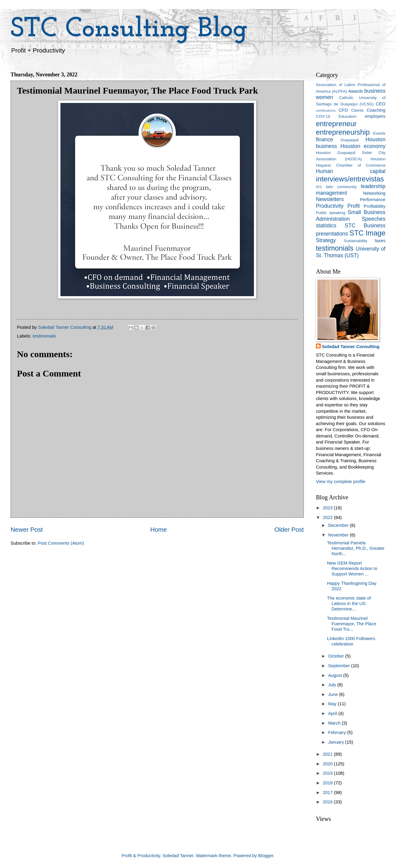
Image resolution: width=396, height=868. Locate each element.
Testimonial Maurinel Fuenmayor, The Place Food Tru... (352, 624)
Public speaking (331, 213)
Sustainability (355, 241)
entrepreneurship (343, 132)
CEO (381, 104)
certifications (326, 110)
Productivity (330, 206)
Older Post (289, 529)
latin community (341, 187)
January (336, 742)
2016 (328, 802)
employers (375, 116)
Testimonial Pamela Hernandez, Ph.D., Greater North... (356, 548)
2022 (328, 517)
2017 (328, 793)
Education (347, 116)
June (333, 694)
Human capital (351, 171)
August (336, 675)
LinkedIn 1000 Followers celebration (351, 641)
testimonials (44, 336)
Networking (374, 193)
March (335, 723)
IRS (319, 187)
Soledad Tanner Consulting (351, 347)
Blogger (266, 856)
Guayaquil (349, 140)
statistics (326, 226)
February (338, 732)
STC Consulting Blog (129, 29)
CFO (343, 110)
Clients (357, 110)
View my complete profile (341, 482)
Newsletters (330, 199)
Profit (354, 206)
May (333, 704)
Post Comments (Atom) (61, 543)
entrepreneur (336, 124)
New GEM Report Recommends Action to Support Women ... (352, 568)
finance (325, 139)
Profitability (375, 206)
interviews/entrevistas (350, 179)
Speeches (373, 219)
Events (379, 133)
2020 (328, 764)
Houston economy (363, 146)
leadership (373, 186)
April (333, 713)
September (339, 666)
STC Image (367, 233)
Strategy (326, 240)
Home (159, 529)
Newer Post (27, 529)
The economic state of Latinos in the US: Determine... (349, 603)
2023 (328, 508)
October (336, 656)
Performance (373, 200)
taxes (380, 241)
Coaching (376, 110)
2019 (328, 773)
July (333, 685)
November (339, 535)
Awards (356, 91)
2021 (328, 754)
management (331, 193)
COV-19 (323, 116)
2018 (328, 783)
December (339, 525)
